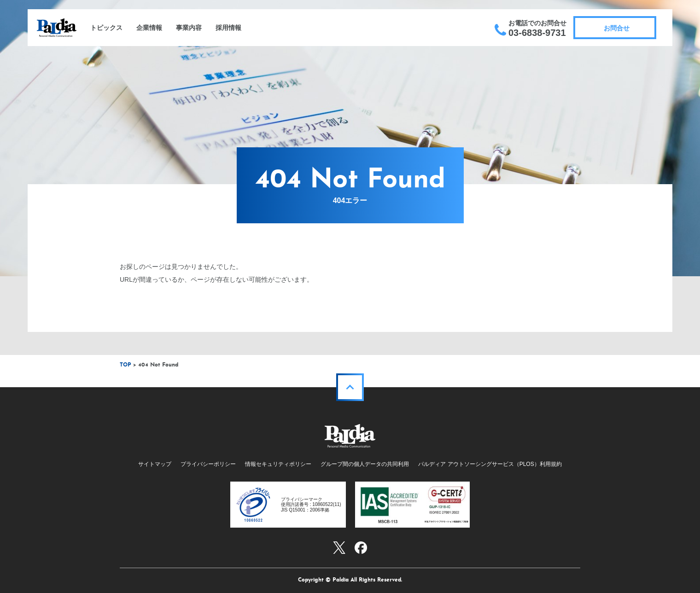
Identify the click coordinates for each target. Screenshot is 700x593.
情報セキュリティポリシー (278, 464)
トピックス (106, 28)
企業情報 (149, 28)
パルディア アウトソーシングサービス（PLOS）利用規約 (490, 464)
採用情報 (228, 28)
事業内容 (189, 28)
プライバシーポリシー (208, 464)
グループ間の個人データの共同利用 (365, 464)
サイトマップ (155, 464)
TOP (125, 365)
